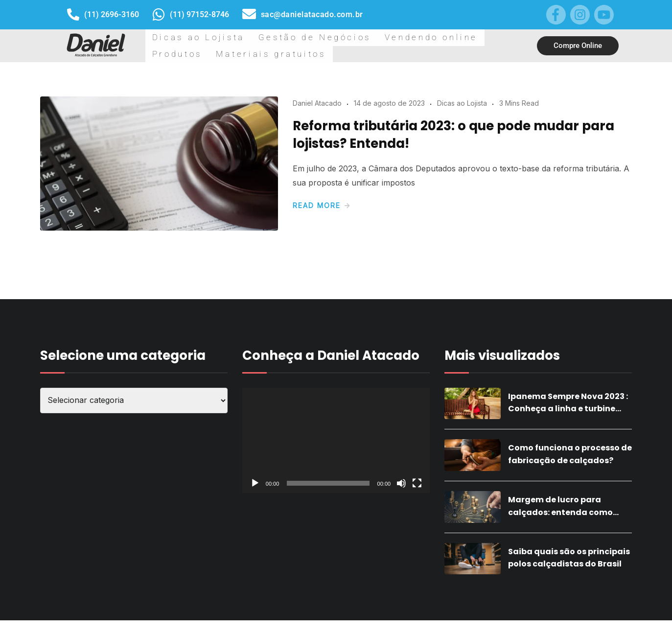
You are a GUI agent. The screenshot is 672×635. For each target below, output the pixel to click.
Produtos (409, 53)
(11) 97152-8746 (199, 14)
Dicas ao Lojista (182, 53)
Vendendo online (346, 53)
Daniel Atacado (317, 118)
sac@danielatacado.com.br (312, 14)
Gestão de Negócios (263, 53)
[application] (336, 455)
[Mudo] (401, 498)
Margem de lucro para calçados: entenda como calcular (560, 527)
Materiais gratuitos (475, 53)
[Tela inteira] (417, 498)
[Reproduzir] (255, 498)
